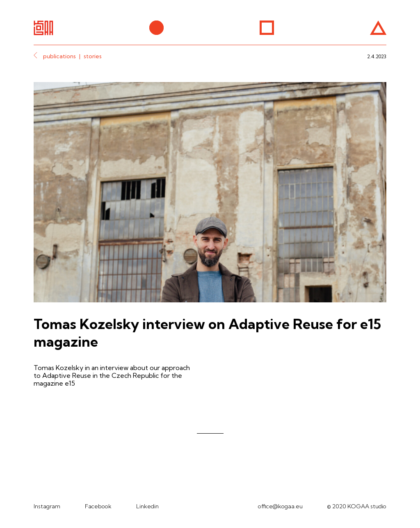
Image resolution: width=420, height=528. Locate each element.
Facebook (98, 506)
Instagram (47, 506)
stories (93, 56)
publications (59, 56)
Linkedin (147, 506)
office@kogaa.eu (280, 506)
